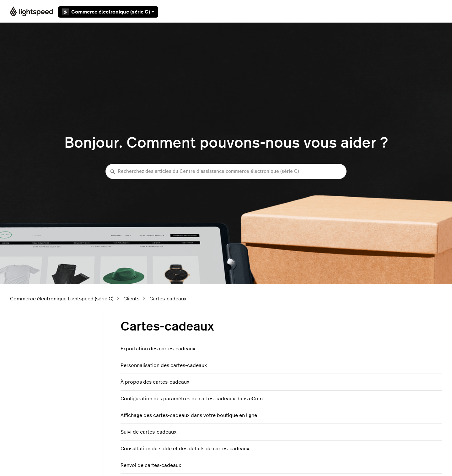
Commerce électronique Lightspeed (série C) (62, 299)
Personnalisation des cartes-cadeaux (164, 365)
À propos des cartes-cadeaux (155, 382)
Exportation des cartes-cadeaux (158, 349)
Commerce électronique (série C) (108, 12)
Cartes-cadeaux (168, 299)
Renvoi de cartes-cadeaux (151, 465)
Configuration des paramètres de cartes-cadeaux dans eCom (192, 399)
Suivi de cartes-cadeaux (148, 432)
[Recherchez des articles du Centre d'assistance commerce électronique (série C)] (226, 171)
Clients (131, 299)
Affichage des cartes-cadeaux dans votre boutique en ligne (189, 415)
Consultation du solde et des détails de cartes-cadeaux (185, 449)
